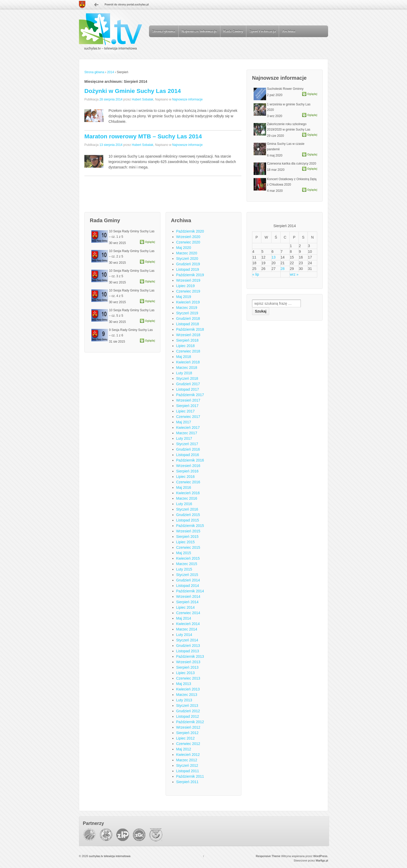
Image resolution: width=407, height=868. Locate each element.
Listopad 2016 (188, 455)
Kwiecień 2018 (188, 362)
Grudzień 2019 (188, 264)
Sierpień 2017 (187, 406)
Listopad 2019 (188, 269)
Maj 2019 (184, 297)
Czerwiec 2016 (188, 482)
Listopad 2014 (188, 586)
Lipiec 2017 (186, 411)
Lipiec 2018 (186, 346)
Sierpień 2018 (187, 340)
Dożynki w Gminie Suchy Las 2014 (133, 91)
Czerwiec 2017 (188, 417)
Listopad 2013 (188, 651)
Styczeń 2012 (187, 765)
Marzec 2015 (187, 564)
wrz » (294, 274)
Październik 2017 (190, 395)
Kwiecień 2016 (188, 493)
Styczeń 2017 (187, 444)
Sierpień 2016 (187, 471)
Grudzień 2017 (188, 384)
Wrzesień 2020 (188, 237)
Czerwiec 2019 (188, 291)
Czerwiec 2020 (188, 242)
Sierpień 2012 (187, 733)
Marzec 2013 (187, 695)
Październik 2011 (190, 776)
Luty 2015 (184, 569)
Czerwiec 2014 (188, 613)
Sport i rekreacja (263, 31)
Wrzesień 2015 (188, 531)
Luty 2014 (184, 635)
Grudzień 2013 (188, 646)
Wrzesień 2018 (188, 335)
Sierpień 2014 (187, 602)
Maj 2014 (184, 618)
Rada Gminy (233, 31)
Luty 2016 (184, 504)
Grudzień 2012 (188, 711)
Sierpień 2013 (187, 667)
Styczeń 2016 (187, 509)
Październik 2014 (190, 591)
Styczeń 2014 (187, 640)
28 (283, 269)
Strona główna (164, 31)
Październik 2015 (190, 526)
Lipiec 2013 (186, 673)
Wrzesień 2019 (188, 280)
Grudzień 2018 (188, 318)
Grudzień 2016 (188, 449)
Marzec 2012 (187, 760)
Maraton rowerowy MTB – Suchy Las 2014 (143, 136)
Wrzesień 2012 (188, 727)
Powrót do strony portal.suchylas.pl (127, 5)
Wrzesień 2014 (188, 596)
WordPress (320, 856)
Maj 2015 (184, 553)
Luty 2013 (184, 700)
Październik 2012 (190, 722)
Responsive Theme (268, 856)
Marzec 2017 (187, 433)
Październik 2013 (190, 656)
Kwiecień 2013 (188, 689)
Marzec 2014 (187, 629)
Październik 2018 (190, 329)
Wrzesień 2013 (188, 662)
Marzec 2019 (187, 308)
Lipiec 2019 (186, 286)
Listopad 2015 (188, 520)
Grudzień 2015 (188, 515)
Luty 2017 (184, 438)
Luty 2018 (184, 373)
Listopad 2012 (188, 716)
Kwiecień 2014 (188, 624)
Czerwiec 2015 (188, 547)
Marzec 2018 (187, 368)
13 (274, 257)
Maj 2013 (184, 684)
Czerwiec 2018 (188, 351)
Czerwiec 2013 (188, 678)
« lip (256, 274)
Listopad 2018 (188, 324)
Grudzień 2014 (188, 580)
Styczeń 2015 (187, 575)
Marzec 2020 (187, 253)
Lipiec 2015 (186, 542)
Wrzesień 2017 (188, 400)
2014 (110, 72)
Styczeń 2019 (187, 313)
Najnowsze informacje (199, 31)
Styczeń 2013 (187, 706)
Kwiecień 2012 (188, 755)
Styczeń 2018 (187, 378)
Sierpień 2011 (187, 782)
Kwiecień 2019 (188, 302)
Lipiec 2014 (186, 607)
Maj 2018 (184, 357)
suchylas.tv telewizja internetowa (109, 856)
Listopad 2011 (188, 771)
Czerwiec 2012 (188, 744)
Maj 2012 (184, 749)
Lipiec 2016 (186, 477)
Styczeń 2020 (187, 259)
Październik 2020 (190, 231)
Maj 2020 (184, 248)
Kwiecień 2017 (188, 428)
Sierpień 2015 (187, 537)
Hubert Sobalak (143, 99)
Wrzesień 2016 (188, 466)
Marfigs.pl (322, 860)
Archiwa (289, 31)
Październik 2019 (190, 275)
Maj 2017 (184, 422)
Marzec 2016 (187, 498)
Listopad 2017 (188, 389)
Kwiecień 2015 (188, 558)
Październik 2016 (190, 460)
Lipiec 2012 (186, 738)
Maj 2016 (184, 487)
